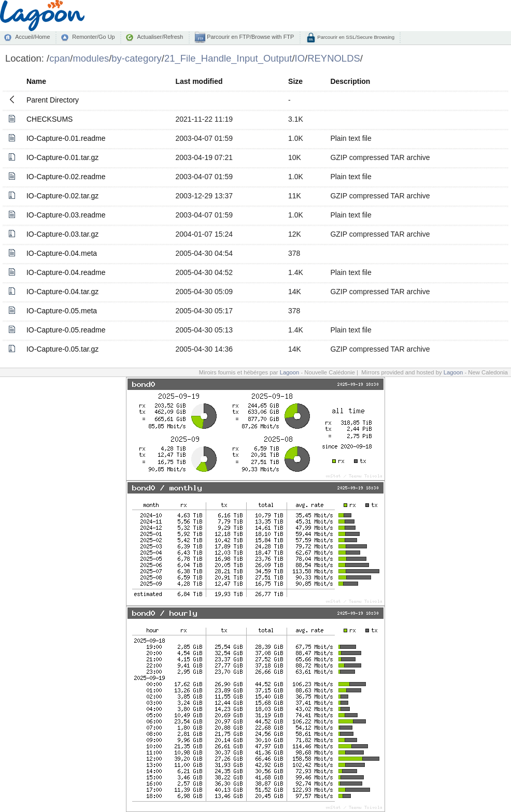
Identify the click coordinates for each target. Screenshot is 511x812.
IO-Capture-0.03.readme (66, 215)
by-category (137, 58)
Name (36, 81)
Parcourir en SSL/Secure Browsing (355, 37)
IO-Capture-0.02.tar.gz (62, 196)
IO (300, 58)
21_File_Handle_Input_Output (228, 58)
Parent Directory (53, 100)
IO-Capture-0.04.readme (66, 272)
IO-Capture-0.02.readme (66, 177)
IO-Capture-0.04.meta (62, 253)
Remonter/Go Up (93, 37)
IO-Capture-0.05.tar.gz (62, 349)
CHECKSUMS (49, 119)
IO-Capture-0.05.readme (66, 330)
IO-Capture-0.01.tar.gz (62, 157)
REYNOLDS (334, 58)
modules (91, 58)
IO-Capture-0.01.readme (66, 138)
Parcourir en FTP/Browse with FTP (250, 37)
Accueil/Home (32, 37)
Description (350, 81)
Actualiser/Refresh (160, 37)
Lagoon (290, 372)
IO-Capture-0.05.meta (62, 311)
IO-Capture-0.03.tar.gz (62, 234)
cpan (60, 58)
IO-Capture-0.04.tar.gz (62, 292)
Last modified (199, 81)
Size (295, 81)
